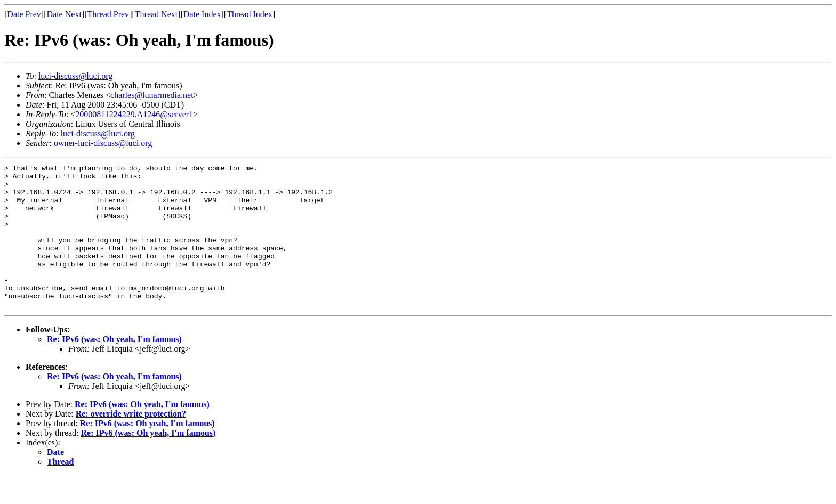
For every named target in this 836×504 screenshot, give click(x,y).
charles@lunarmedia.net (152, 95)
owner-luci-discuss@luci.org (103, 143)
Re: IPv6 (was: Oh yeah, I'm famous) (114, 368)
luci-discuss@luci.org (75, 76)
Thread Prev (108, 14)
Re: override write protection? (131, 442)
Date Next (64, 14)
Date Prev (24, 14)
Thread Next (156, 14)
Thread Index (250, 14)
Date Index (202, 14)
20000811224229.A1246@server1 (134, 114)
